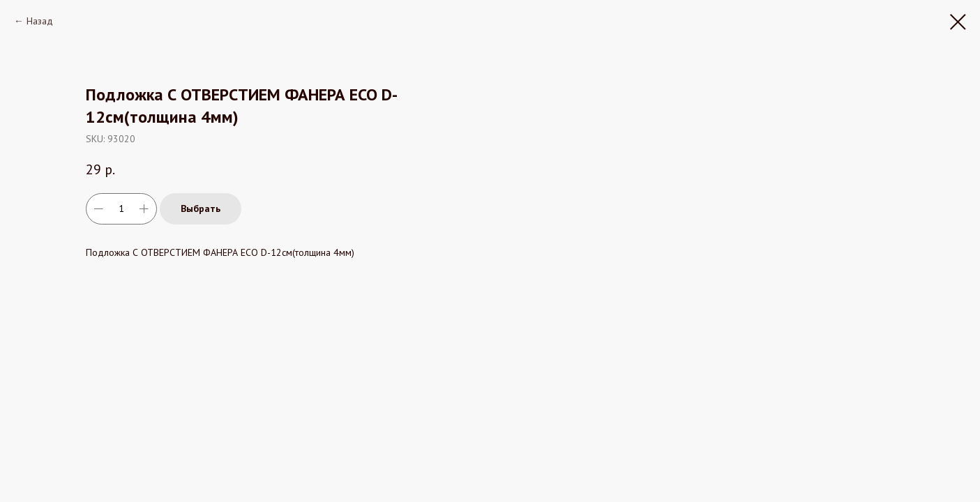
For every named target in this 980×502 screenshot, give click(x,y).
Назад (40, 21)
